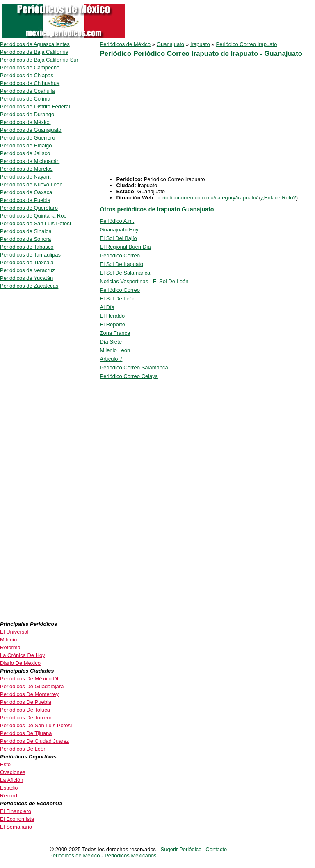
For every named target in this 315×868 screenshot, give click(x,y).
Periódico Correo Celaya (129, 376)
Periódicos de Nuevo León (31, 184)
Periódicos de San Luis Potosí (35, 223)
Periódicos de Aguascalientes (35, 44)
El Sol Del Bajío (118, 238)
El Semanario (16, 827)
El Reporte (112, 324)
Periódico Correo (120, 255)
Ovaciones (13, 772)
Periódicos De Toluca (25, 710)
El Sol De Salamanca (125, 273)
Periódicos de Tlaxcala (27, 262)
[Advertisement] (169, 119)
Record (9, 796)
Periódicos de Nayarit (25, 177)
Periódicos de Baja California (34, 52)
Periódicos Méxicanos (130, 855)
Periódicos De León (23, 749)
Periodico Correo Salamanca (134, 368)
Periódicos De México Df (29, 679)
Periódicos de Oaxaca (26, 192)
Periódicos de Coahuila (27, 91)
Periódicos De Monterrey (29, 694)
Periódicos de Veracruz (27, 270)
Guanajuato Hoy (119, 230)
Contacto (216, 849)
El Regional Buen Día (125, 247)
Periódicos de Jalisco (25, 153)
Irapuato (200, 44)
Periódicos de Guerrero (27, 138)
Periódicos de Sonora (25, 239)
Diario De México (20, 663)
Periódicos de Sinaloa (26, 231)
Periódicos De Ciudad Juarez (34, 741)
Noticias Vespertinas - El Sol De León (144, 281)
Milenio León (115, 350)
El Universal (14, 632)
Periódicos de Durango (27, 114)
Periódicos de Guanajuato (31, 130)
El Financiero (16, 811)
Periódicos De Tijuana (26, 733)
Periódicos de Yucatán (26, 278)
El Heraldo (112, 316)
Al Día (107, 307)
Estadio (9, 788)
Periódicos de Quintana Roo (33, 216)
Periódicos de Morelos (26, 169)
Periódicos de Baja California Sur (39, 60)
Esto (5, 764)
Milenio (8, 640)
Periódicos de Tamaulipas (30, 255)
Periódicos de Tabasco (27, 247)
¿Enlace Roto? (278, 198)
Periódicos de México (125, 44)
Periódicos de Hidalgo (26, 145)
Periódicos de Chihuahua (30, 83)
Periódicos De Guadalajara (32, 686)
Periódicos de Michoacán (30, 161)
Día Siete (111, 342)
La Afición (11, 780)
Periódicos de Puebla (25, 200)
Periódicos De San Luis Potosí (36, 725)
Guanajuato (170, 44)
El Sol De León (118, 299)
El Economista (17, 819)
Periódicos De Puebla (26, 702)
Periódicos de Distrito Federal (35, 106)
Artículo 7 (111, 359)
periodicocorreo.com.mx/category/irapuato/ (207, 198)
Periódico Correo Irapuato (247, 44)
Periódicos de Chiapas (27, 75)
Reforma (10, 647)
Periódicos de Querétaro (29, 208)
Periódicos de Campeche (30, 68)
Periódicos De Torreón (26, 718)
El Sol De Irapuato (121, 264)
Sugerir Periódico (181, 849)
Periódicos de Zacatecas (29, 286)
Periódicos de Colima (25, 99)
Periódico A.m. (117, 221)
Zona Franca (115, 333)
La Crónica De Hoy (23, 655)
